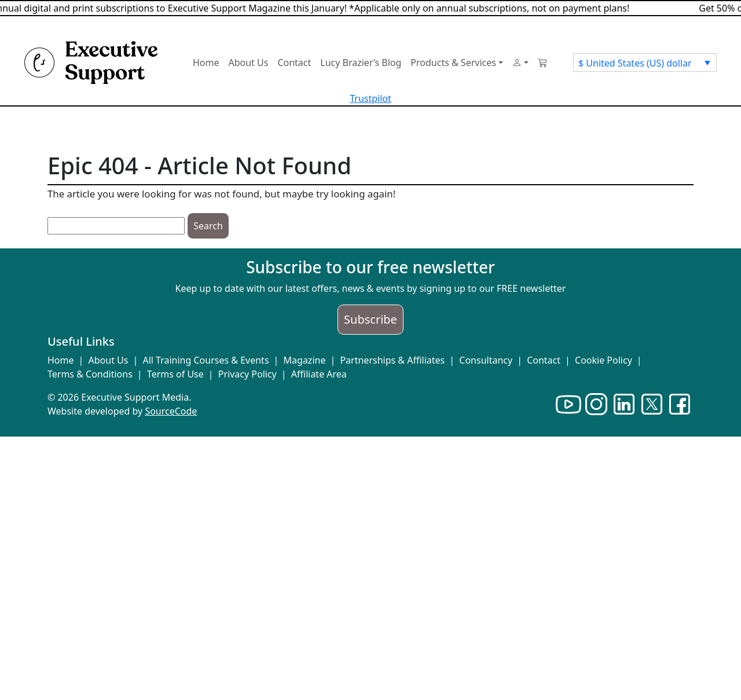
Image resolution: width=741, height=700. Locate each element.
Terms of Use (175, 374)
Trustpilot (370, 98)
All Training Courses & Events (206, 360)
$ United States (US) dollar (635, 63)
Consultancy (486, 360)
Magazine (305, 360)
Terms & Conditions (90, 374)
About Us (109, 360)
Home (61, 360)
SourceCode (171, 411)
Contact (544, 360)
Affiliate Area (319, 374)
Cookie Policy (604, 360)
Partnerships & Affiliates (392, 360)
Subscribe (370, 319)
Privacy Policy (247, 374)
